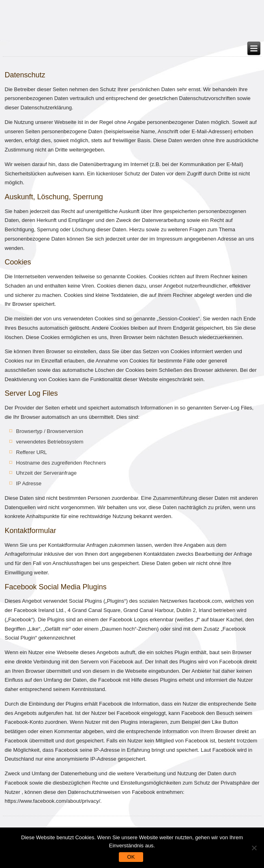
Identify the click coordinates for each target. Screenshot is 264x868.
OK (131, 857)
